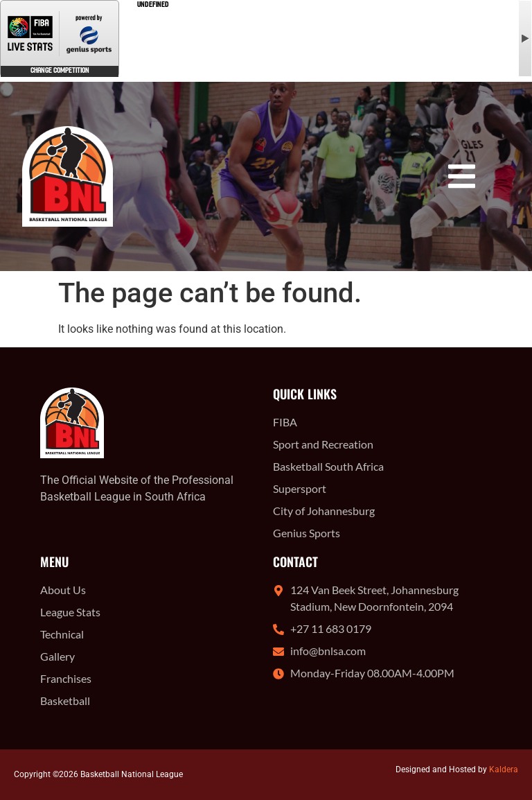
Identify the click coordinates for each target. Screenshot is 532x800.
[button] (462, 176)
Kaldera (504, 769)
